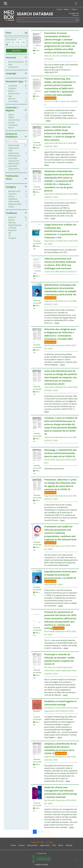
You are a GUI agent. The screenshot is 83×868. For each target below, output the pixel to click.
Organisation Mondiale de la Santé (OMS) (61, 194)
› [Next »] (46, 832)
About (61, 845)
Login (59, 9)
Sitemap (69, 845)
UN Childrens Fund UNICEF (55, 708)
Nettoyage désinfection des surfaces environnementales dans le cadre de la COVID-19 (60, 453)
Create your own (37, 842)
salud (47, 584)
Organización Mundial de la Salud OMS (60, 757)
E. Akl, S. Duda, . (61, 101)
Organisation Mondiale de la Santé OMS (60, 143)
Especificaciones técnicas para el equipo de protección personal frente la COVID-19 (60, 575)
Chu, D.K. (48, 101)
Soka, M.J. (48, 56)
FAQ (54, 845)
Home (13, 845)
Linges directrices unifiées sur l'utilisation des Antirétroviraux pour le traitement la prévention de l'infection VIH (61, 231)
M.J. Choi (56, 56)
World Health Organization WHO (58, 345)
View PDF (37, 145)
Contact (21, 845)
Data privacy (32, 845)
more (48, 121)
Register (67, 9)
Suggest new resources (74, 14)
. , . (67, 56)
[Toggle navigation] (76, 4)
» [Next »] (49, 832)
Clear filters (16, 51)
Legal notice (45, 845)
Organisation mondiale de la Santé (58, 241)
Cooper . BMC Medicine (56, 272)
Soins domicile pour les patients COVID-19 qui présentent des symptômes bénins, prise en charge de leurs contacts (60, 133)
